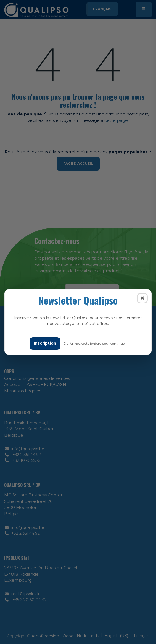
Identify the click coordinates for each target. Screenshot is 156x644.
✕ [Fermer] (142, 298)
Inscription (45, 343)
